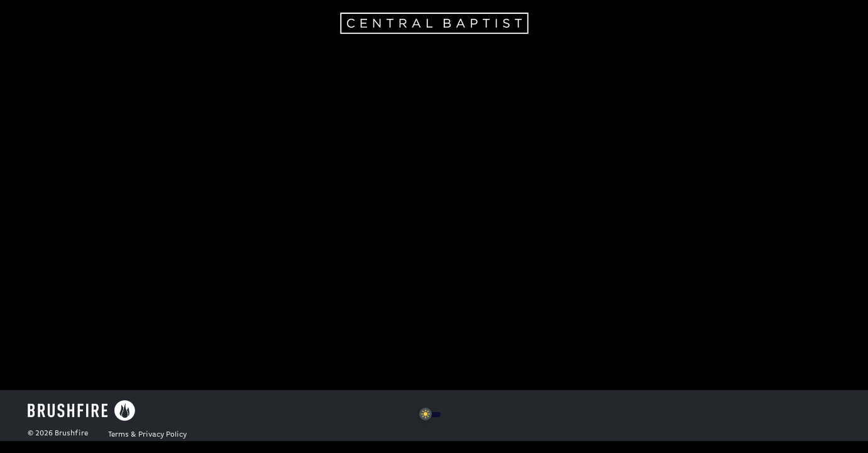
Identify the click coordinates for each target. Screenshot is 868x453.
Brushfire (71, 433)
